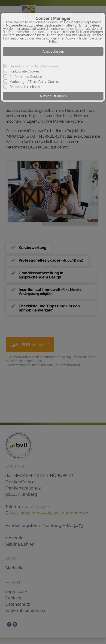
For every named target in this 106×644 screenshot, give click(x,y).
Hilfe (53, 42)
